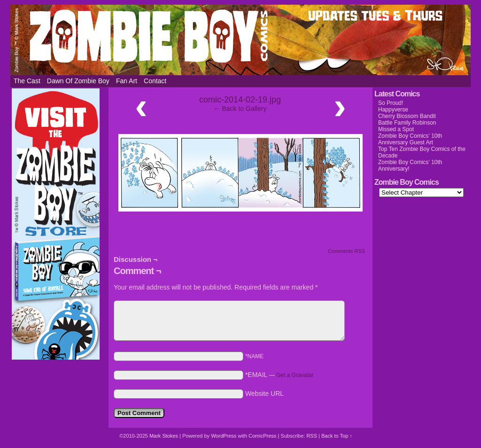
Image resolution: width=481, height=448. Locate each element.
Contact (155, 81)
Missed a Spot (396, 129)
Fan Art (127, 81)
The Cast (27, 81)
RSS (312, 436)
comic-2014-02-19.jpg (240, 100)
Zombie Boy (240, 40)
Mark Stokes (164, 436)
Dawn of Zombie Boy (78, 81)
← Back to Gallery (240, 109)
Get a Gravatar (295, 375)
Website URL (264, 393)
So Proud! (391, 103)
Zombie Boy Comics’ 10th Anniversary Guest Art (410, 139)
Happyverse (393, 110)
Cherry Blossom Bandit (407, 116)
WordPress (224, 436)
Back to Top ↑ (337, 436)
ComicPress (262, 436)
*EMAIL (279, 375)
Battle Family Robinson (407, 123)
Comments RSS (346, 251)
